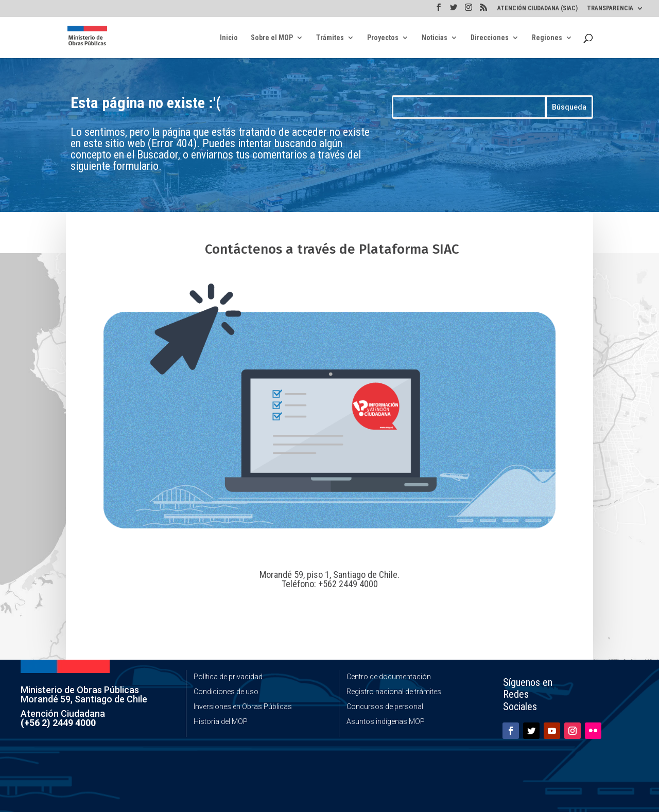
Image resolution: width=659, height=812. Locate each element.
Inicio (229, 38)
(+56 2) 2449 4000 (58, 723)
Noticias (435, 38)
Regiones (547, 38)
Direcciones (490, 38)
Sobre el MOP (272, 38)
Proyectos (383, 38)
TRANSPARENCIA (610, 8)
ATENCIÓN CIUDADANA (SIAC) (537, 8)
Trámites (330, 38)
